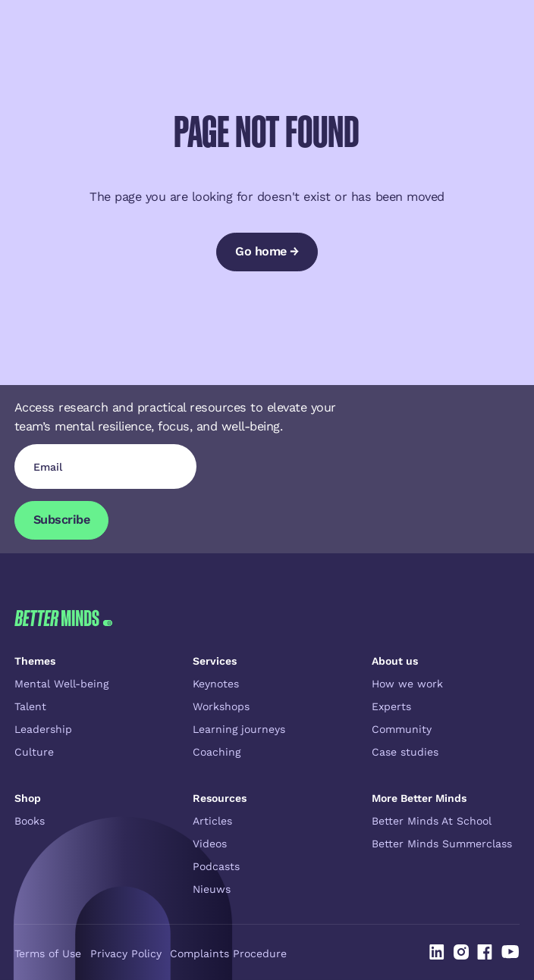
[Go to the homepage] (63, 618)
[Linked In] (437, 952)
